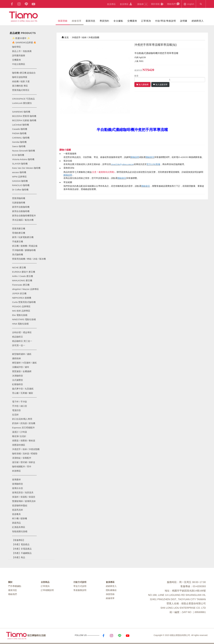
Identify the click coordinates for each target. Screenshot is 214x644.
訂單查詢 (146, 21)
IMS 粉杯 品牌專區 (21, 311)
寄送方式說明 (80, 586)
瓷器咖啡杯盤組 (20, 505)
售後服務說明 (80, 590)
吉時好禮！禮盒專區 (22, 332)
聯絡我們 (173, 4)
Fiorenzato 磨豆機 (21, 285)
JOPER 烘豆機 (19, 293)
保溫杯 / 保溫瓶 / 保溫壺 (24, 497)
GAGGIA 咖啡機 (20, 181)
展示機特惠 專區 (20, 86)
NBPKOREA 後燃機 (22, 298)
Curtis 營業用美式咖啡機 (24, 302)
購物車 (142, 4)
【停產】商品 (19, 557)
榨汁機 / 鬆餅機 (20, 518)
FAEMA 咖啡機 (19, 133)
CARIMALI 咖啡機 (21, 138)
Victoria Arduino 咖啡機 (23, 159)
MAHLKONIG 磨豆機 (22, 280)
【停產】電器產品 (21, 544)
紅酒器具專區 (19, 527)
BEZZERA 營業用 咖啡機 (24, 116)
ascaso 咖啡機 (19, 172)
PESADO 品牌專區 (21, 306)
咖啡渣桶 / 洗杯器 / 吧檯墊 (25, 454)
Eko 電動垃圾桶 (20, 315)
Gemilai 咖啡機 (19, 142)
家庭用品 (16, 523)
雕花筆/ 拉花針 (19, 436)
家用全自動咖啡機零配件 (24, 216)
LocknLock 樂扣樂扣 (22, 103)
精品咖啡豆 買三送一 (22, 341)
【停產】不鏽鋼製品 (22, 553)
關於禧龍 (157, 4)
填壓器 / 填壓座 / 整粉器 (24, 441)
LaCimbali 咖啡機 (20, 125)
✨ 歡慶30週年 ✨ (21, 38)
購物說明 (135, 157)
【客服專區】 (19, 540)
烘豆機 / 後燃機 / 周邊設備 (25, 246)
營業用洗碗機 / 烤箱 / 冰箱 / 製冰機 (29, 259)
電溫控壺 (16, 410)
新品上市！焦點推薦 (22, 51)
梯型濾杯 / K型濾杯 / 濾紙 (24, 363)
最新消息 (90, 21)
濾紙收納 (16, 358)
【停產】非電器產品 (22, 549)
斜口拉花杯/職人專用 (22, 419)
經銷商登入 (198, 21)
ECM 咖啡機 (18, 155)
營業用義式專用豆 (21, 90)
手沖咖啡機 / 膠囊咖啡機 (24, 250)
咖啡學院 (16, 47)
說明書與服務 (19, 55)
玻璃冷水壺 (18, 488)
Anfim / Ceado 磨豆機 (22, 276)
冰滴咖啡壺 (18, 376)
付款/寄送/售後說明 (165, 21)
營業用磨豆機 (19, 229)
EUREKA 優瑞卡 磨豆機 (24, 272)
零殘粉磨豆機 (19, 233)
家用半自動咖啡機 (21, 207)
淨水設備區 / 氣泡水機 (23, 220)
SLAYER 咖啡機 (20, 164)
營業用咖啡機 (19, 198)
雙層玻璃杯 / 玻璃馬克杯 (24, 501)
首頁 (65, 37)
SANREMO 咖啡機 (21, 112)
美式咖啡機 (18, 254)
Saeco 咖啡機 (19, 146)
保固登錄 (63, 21)
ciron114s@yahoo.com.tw (122, 164)
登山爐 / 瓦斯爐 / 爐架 (23, 393)
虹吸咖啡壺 (18, 384)
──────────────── (24, 107)
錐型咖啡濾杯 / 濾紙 (22, 354)
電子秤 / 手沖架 (20, 402)
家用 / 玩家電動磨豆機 (23, 237)
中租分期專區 (19, 64)
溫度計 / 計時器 (20, 432)
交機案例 (132, 21)
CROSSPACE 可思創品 (23, 99)
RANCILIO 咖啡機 (21, 185)
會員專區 (111, 4)
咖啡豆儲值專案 (20, 77)
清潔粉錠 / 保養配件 (22, 458)
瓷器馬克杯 (18, 510)
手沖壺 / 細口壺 (20, 406)
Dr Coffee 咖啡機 (20, 190)
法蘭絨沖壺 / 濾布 (21, 367)
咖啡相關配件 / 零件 (22, 467)
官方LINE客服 (153, 164)
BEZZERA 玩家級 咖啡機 (24, 120)
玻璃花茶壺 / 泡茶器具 (23, 492)
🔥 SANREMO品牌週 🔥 (24, 42)
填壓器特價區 (19, 445)
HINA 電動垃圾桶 (20, 324)
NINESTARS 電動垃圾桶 (24, 319)
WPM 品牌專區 (19, 177)
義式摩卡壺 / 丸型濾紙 (23, 389)
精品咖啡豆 (18, 337)
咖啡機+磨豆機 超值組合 (24, 73)
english (189, 4)
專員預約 (104, 21)
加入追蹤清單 (162, 85)
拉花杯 (15, 415)
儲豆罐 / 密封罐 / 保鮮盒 (24, 462)
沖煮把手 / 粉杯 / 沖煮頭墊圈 (26, 449)
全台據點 (118, 21)
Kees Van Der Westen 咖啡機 (26, 168)
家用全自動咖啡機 (21, 211)
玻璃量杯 (16, 480)
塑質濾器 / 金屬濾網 (22, 371)
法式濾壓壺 (18, 380)
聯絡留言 (150, 157)
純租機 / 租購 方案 (21, 81)
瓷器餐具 (16, 514)
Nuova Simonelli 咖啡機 (24, 151)
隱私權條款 (111, 590)
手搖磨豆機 (18, 242)
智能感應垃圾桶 (20, 531)
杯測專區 (16, 471)
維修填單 (77, 21)
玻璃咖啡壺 (18, 484)
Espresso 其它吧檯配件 (23, 428)
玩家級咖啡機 (19, 203)
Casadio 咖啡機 (20, 129)
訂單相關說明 (47, 590)
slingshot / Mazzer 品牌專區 (25, 289)
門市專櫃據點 (15, 586)
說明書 (184, 21)
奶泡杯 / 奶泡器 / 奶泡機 (24, 423)
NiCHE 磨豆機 (19, 267)
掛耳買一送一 (19, 345)
